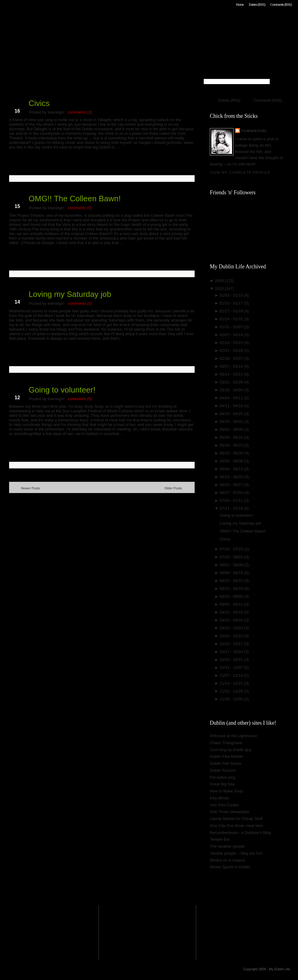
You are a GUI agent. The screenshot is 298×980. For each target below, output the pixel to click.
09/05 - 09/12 (232, 604)
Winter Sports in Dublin (230, 867)
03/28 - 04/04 (232, 390)
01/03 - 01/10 (232, 295)
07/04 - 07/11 (232, 500)
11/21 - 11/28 (232, 691)
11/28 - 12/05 (232, 699)
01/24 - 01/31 (232, 319)
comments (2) (80, 112)
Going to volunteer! (62, 390)
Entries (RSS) (257, 5)
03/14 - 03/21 (232, 374)
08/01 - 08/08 (232, 565)
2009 (220, 281)
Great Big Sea (222, 784)
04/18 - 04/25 (232, 414)
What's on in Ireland (227, 860)
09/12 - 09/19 (232, 612)
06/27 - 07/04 (232, 493)
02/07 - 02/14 (232, 335)
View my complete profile (240, 172)
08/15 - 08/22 (232, 581)
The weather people (227, 846)
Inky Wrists (219, 798)
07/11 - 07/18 (232, 508)
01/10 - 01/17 (232, 303)
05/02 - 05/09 (232, 429)
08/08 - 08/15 (232, 573)
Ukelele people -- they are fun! (236, 853)
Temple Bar (220, 839)
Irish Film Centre (224, 805)
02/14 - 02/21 (232, 343)
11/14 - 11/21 (232, 683)
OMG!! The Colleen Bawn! (75, 199)
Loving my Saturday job (70, 294)
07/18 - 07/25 (232, 549)
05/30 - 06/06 (232, 461)
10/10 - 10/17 (232, 644)
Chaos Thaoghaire (226, 743)
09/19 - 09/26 (232, 620)
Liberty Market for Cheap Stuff (236, 819)
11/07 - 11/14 (232, 675)
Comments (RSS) (281, 5)
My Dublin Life (87, 21)
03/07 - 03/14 (232, 366)
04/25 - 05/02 (232, 422)
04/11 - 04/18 (232, 406)
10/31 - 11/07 (232, 667)
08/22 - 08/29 (232, 589)
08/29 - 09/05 (232, 596)
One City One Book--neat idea (236, 826)
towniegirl (254, 131)
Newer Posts (30, 488)
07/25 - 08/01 (232, 557)
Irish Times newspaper (230, 812)
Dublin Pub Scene (226, 763)
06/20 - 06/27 (232, 485)
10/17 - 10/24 (232, 652)
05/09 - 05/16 (232, 437)
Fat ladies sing (223, 777)
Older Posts (173, 488)
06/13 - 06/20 (232, 477)
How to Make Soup (227, 791)
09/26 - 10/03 (232, 628)
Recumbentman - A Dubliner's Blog (240, 833)
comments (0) (80, 208)
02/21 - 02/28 (232, 350)
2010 (220, 289)
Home (240, 5)
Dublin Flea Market (226, 756)
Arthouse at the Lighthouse (233, 736)
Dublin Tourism (223, 770)
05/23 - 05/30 (232, 453)
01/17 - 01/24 (232, 311)
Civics (39, 103)
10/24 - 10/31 (232, 660)
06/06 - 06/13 (232, 469)
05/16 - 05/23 (232, 445)
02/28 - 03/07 (232, 358)
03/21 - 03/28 (232, 382)
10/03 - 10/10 (232, 636)
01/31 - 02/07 (232, 327)
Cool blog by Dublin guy (231, 750)
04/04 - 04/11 (232, 398)
